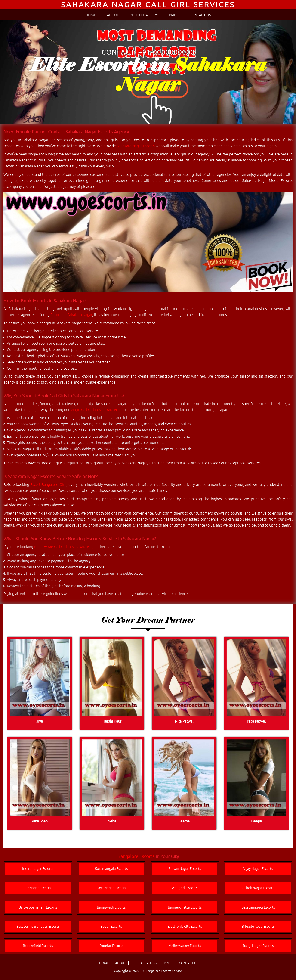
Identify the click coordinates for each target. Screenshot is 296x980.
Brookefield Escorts (38, 946)
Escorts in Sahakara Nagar (71, 315)
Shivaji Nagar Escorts (185, 869)
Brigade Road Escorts (258, 926)
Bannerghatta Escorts (185, 907)
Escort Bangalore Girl (48, 484)
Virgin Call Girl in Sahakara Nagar (97, 410)
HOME (91, 15)
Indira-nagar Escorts (38, 869)
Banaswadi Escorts (111, 907)
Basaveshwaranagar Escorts (38, 926)
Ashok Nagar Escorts (258, 888)
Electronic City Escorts (185, 926)
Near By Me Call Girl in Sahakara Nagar (65, 547)
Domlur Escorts (111, 946)
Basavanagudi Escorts (258, 907)
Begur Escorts (111, 926)
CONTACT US (200, 15)
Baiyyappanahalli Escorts (38, 907)
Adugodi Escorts (185, 888)
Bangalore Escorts (136, 856)
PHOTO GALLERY (144, 15)
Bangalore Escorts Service (164, 971)
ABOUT (113, 15)
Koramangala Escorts (111, 869)
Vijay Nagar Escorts (258, 869)
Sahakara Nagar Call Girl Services (148, 5)
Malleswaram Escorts (185, 946)
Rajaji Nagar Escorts (258, 946)
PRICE (174, 15)
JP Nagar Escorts (38, 888)
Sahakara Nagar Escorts (136, 146)
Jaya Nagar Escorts (111, 888)
